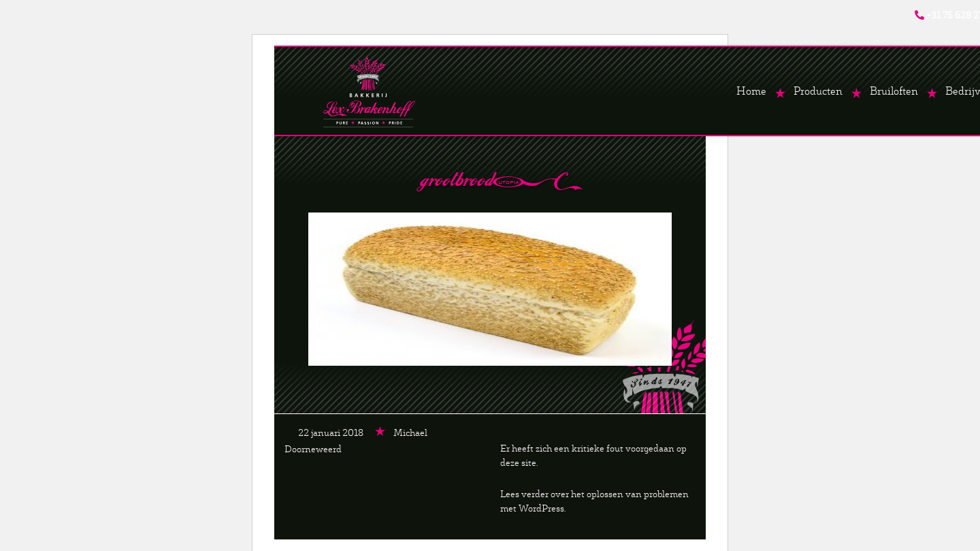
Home (751, 91)
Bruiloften (894, 91)
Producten (818, 91)
